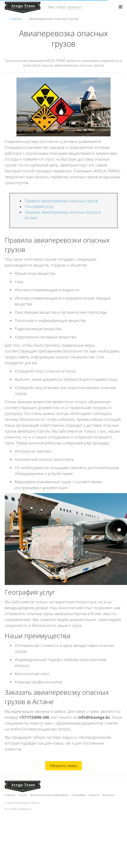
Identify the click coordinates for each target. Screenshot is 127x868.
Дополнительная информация (49, 795)
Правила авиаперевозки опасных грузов (61, 201)
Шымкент (74, 7)
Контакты (109, 795)
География (79, 795)
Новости (94, 795)
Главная (10, 795)
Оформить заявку (64, 766)
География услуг (39, 207)
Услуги (23, 795)
